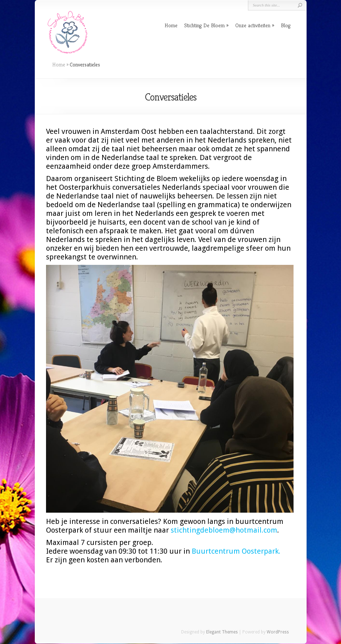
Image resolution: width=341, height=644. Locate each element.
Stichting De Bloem (204, 25)
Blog (286, 25)
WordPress (278, 632)
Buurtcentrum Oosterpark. (236, 551)
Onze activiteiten (253, 25)
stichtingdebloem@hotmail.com (224, 530)
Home (171, 25)
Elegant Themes (222, 632)
